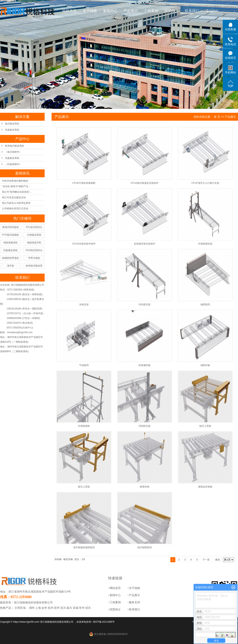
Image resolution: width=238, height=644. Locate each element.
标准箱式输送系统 (14, 146)
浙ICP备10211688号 (104, 622)
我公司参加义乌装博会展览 (16, 203)
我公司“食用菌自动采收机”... (17, 192)
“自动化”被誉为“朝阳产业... (16, 186)
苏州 (57, 608)
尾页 (218, 560)
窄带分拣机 (34, 258)
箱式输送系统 (12, 124)
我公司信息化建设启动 (14, 197)
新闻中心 (110, 11)
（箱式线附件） (13, 152)
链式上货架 (84, 487)
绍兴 (88, 608)
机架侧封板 (145, 365)
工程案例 (151, 11)
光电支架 (84, 304)
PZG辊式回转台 (34, 250)
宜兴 (63, 608)
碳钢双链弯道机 (11, 258)
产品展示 (131, 11)
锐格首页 (70, 11)
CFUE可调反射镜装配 (84, 183)
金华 (44, 608)
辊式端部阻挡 (145, 547)
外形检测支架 (205, 244)
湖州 (32, 608)
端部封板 (205, 365)
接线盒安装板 (205, 487)
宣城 (76, 608)
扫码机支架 (145, 426)
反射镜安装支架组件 (145, 244)
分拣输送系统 (34, 235)
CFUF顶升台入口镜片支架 (205, 183)
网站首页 (115, 588)
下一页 (206, 560)
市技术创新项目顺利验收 (15, 181)
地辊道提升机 (34, 243)
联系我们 (192, 11)
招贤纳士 (172, 11)
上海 (38, 608)
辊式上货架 (205, 426)
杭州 (51, 608)
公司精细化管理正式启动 (15, 209)
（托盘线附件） (13, 164)
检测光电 (145, 487)
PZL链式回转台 (34, 227)
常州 (82, 608)
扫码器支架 (145, 304)
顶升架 (11, 266)
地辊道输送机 (11, 243)
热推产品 (6, 608)
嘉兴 (69, 608)
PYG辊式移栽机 (11, 235)
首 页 (217, 117)
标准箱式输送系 (34, 266)
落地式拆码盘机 (11, 227)
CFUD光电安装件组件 (84, 244)
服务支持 (134, 602)
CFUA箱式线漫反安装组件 (145, 183)
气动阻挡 (84, 365)
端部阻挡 (205, 304)
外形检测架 (84, 426)
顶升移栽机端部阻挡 (84, 547)
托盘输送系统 (12, 130)
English (213, 11)
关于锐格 (90, 11)
